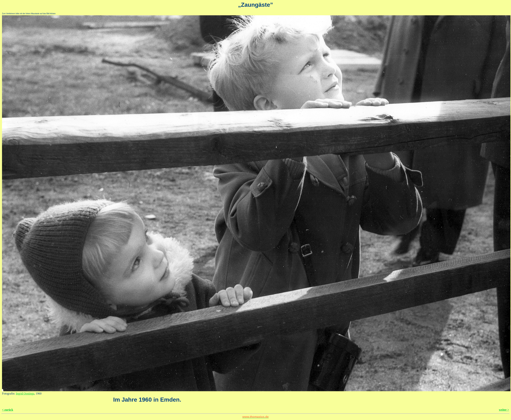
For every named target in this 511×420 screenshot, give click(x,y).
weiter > (504, 410)
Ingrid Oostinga (25, 394)
